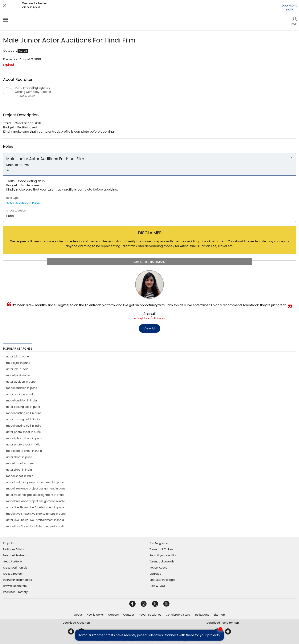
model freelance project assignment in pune (36, 489)
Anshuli (150, 314)
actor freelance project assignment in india (35, 495)
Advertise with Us (150, 615)
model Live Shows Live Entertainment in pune (36, 514)
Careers (113, 615)
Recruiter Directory (15, 592)
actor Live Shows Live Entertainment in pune (35, 507)
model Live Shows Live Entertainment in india (36, 526)
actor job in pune (17, 356)
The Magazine (159, 543)
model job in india (18, 375)
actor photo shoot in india (23, 445)
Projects (8, 543)
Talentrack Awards (162, 561)
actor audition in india (21, 394)
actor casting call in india (23, 419)
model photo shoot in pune (24, 438)
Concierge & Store (178, 615)
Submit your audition (163, 555)
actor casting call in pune (23, 407)
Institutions (202, 615)
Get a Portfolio (12, 561)
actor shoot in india (19, 470)
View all (150, 328)
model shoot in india (20, 476)
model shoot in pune (20, 463)
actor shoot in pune (19, 457)
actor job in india (17, 369)
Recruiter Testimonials (18, 580)
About (78, 615)
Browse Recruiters (15, 586)
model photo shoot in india (24, 451)
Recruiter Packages (162, 580)
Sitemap (219, 615)
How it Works (95, 615)
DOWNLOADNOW (290, 8)
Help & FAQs (158, 586)
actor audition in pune (21, 382)
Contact (129, 615)
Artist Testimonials (15, 568)
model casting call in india (24, 426)
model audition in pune (22, 388)
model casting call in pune (24, 413)
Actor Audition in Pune (23, 203)
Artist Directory (13, 574)
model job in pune (18, 363)
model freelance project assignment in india (36, 501)
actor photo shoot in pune (23, 432)
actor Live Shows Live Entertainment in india (35, 520)
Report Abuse (158, 568)
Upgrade (155, 574)
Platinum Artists (13, 549)
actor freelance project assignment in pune (35, 482)
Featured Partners (15, 555)
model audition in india (21, 400)
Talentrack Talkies (161, 549)
